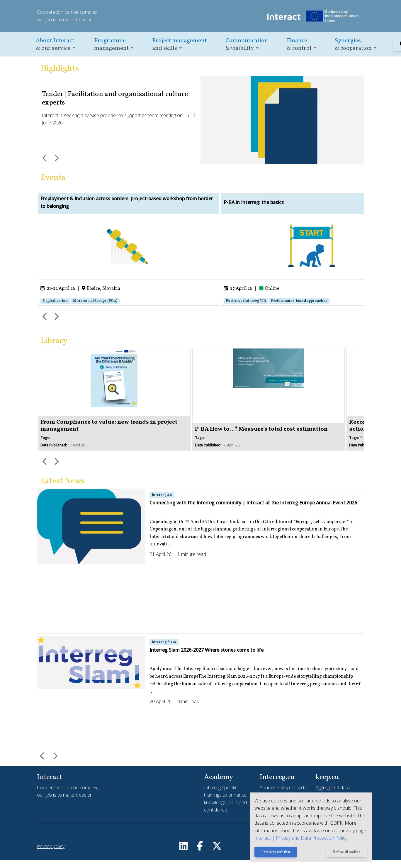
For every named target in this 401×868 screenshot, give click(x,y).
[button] (56, 44)
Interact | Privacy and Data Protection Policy (300, 838)
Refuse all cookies (346, 852)
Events (53, 178)
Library (54, 349)
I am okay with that (275, 852)
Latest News (63, 489)
